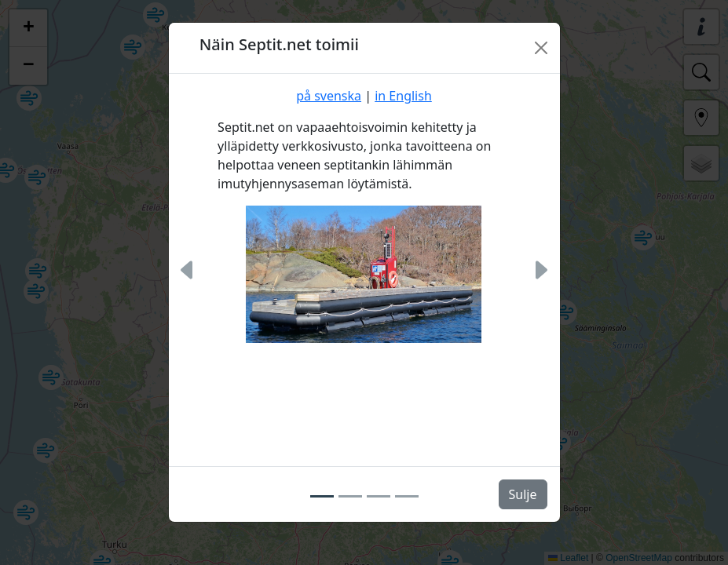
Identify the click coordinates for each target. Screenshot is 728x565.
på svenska (329, 96)
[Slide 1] (322, 496)
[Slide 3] (379, 496)
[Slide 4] (407, 496)
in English (403, 96)
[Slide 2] (350, 496)
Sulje (523, 494)
